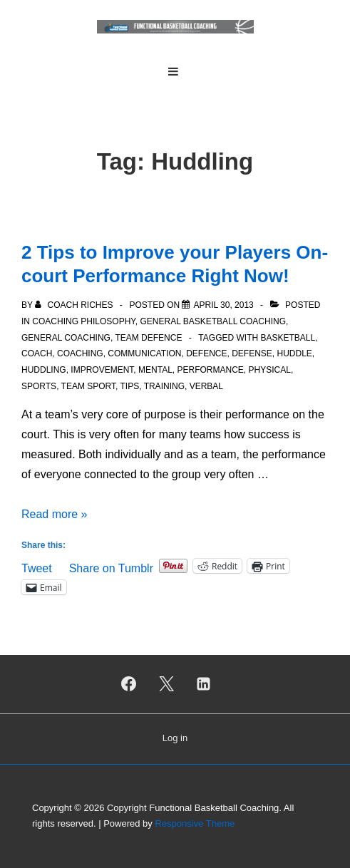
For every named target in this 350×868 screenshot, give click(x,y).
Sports (39, 386)
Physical (270, 370)
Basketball (288, 338)
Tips (130, 386)
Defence (206, 353)
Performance (211, 370)
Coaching (80, 353)
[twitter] (166, 684)
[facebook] (128, 684)
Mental (155, 370)
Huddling (44, 370)
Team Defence (148, 338)
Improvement (102, 370)
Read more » (55, 514)
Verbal (206, 386)
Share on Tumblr (111, 567)
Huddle (295, 353)
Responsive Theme (195, 823)
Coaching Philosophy (83, 321)
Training (164, 386)
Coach (37, 353)
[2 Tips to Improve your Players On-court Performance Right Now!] (223, 305)
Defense (252, 353)
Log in (175, 738)
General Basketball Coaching (213, 321)
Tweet (37, 567)
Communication (144, 353)
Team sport (88, 386)
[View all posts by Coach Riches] (75, 305)
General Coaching (66, 338)
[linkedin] (204, 684)
